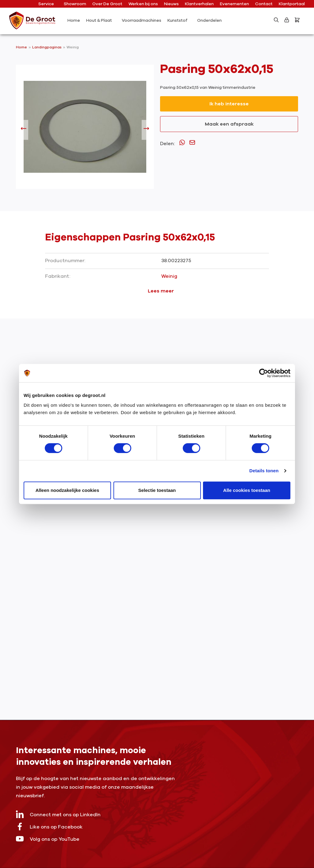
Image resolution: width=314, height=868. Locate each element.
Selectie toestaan (157, 490)
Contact (264, 4)
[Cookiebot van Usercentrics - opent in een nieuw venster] (264, 373)
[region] (85, 130)
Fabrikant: (58, 276)
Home (21, 47)
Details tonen (264, 471)
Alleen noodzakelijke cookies (67, 490)
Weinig (73, 47)
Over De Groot (107, 4)
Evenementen (234, 4)
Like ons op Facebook (49, 826)
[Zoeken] (276, 20)
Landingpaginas (47, 47)
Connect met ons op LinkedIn (58, 814)
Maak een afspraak (229, 124)
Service (48, 4)
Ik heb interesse (229, 104)
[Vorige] (24, 130)
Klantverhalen (199, 4)
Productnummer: (65, 261)
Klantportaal (292, 4)
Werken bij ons (143, 4)
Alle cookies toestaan (247, 490)
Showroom (75, 4)
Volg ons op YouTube (48, 839)
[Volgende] (146, 130)
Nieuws (171, 4)
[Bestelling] (298, 20)
